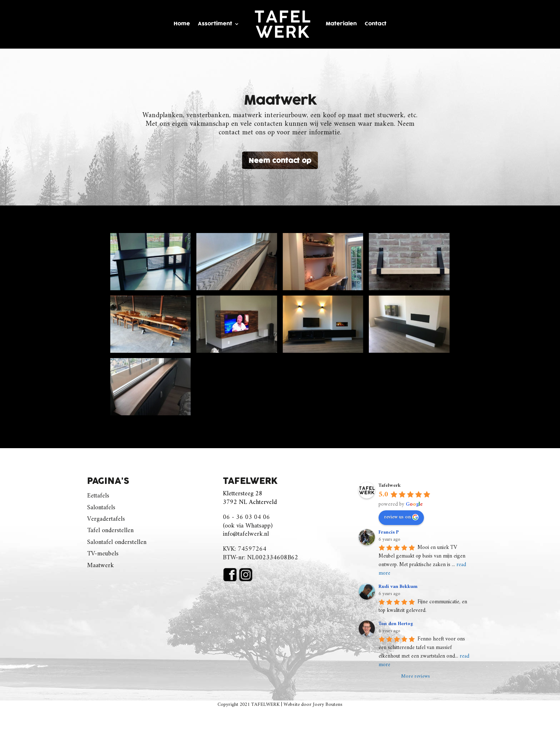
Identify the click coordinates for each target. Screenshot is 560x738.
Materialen (341, 24)
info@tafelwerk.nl (246, 534)
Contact (376, 24)
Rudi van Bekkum (398, 587)
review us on (401, 517)
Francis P (389, 532)
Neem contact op (280, 161)
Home (182, 24)
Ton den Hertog (396, 624)
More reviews (416, 677)
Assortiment (215, 24)
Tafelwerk (390, 486)
